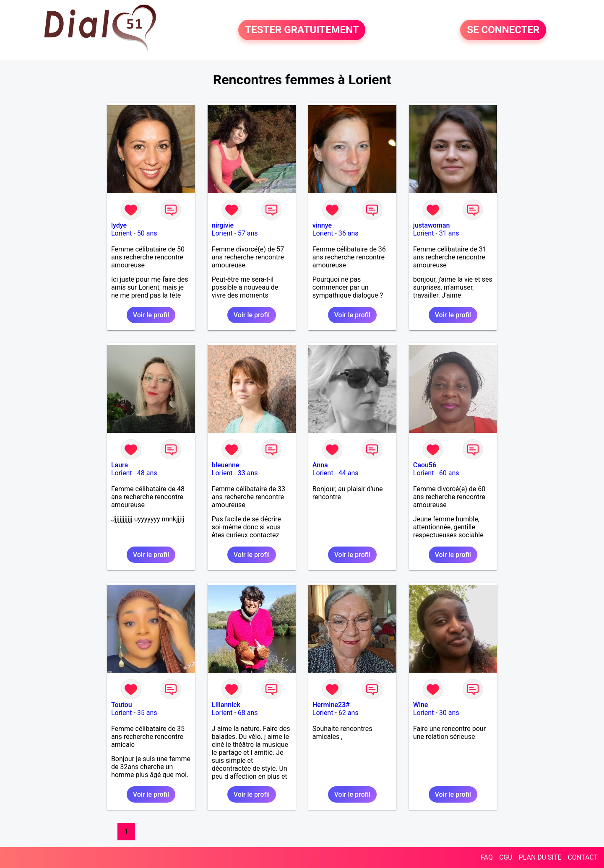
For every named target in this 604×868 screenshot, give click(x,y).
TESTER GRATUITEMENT (302, 30)
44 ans (349, 473)
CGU (506, 857)
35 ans (147, 713)
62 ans (349, 713)
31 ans (449, 233)
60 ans (449, 473)
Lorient (122, 233)
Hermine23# (331, 705)
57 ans (248, 233)
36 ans (349, 233)
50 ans (147, 233)
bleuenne (226, 465)
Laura (120, 465)
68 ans (248, 713)
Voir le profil (151, 315)
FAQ (487, 857)
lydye (119, 225)
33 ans (248, 473)
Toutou (122, 705)
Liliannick (226, 705)
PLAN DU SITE (540, 857)
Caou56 (425, 465)
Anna (320, 465)
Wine (421, 705)
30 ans (449, 713)
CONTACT (583, 857)
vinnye (322, 225)
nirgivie (223, 225)
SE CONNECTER (503, 30)
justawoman (432, 225)
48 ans (147, 473)
